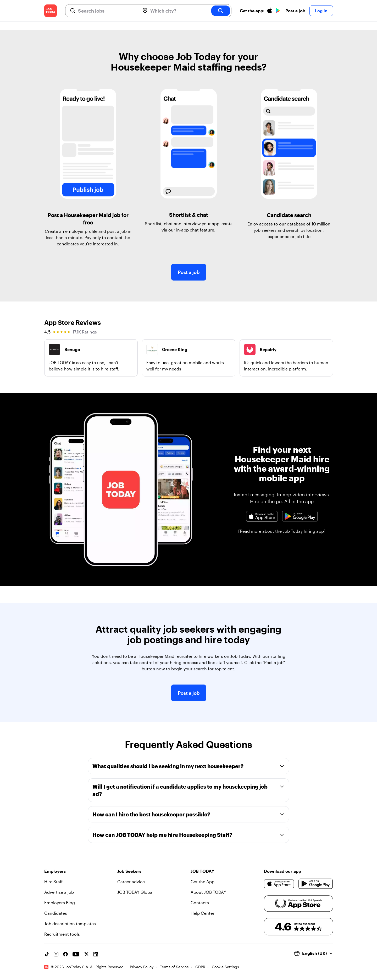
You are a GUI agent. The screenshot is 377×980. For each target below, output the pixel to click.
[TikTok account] (47, 954)
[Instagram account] (56, 954)
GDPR (200, 967)
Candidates (56, 913)
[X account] (86, 954)
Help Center (203, 913)
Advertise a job (59, 892)
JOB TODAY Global (135, 892)
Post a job (295, 11)
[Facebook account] (65, 954)
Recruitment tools (62, 934)
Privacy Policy (142, 967)
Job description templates (70, 924)
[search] (221, 11)
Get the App (203, 882)
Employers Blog (60, 903)
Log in (321, 11)
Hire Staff (53, 882)
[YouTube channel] (76, 954)
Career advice (131, 882)
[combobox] (107, 11)
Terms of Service (174, 967)
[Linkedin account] (96, 954)
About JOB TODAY (208, 892)
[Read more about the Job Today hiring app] (282, 531)
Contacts (200, 903)
